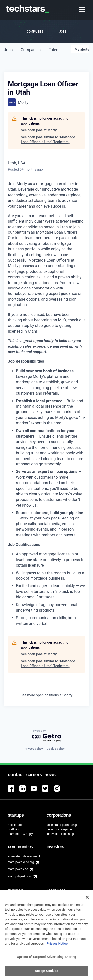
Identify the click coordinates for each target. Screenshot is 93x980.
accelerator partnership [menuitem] (62, 825)
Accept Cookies (46, 973)
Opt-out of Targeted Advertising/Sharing (46, 959)
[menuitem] (82, 10)
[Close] (87, 900)
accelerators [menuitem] (16, 825)
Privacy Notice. (58, 946)
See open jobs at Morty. (39, 130)
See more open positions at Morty (47, 695)
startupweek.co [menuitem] (18, 869)
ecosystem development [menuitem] (24, 856)
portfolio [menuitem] (13, 829)
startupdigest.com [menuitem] (20, 876)
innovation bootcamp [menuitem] (60, 834)
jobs (8, 50)
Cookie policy (56, 749)
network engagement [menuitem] (61, 829)
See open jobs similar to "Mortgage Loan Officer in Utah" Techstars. (48, 140)
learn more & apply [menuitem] (20, 834)
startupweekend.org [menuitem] (21, 862)
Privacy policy (33, 749)
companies (31, 50)
